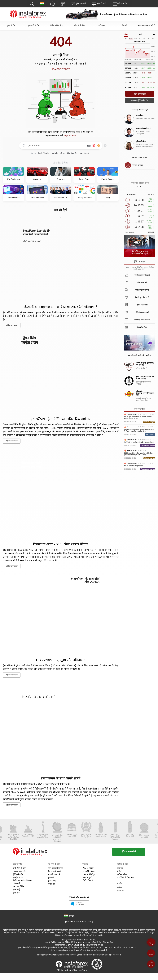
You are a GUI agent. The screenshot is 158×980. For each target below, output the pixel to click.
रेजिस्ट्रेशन (121, 871)
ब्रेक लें (124, 26)
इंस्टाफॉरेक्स (69, 922)
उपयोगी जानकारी (54, 875)
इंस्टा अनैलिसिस (19, 887)
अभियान (102, 26)
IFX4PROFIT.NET (61, 69)
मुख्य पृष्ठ (120, 868)
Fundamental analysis (148, 445)
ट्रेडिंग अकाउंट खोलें (129, 852)
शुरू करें (51, 878)
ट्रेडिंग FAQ (52, 881)
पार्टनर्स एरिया (122, 875)
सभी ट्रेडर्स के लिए (19, 868)
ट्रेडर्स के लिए (11, 26)
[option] (140, 165)
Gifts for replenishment (23, 880)
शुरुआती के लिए (34, 26)
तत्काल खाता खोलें (20, 871)
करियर (120, 888)
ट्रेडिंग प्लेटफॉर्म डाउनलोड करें (79, 897)
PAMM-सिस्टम (88, 868)
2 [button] (141, 187)
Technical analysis (149, 422)
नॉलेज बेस (51, 884)
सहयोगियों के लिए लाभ (125, 878)
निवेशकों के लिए (56, 26)
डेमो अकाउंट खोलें (54, 871)
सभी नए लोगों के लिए (56, 868)
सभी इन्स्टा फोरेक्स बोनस (140, 183)
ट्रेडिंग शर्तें (16, 883)
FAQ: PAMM (88, 880)
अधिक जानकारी (12, 325)
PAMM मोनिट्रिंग (89, 875)
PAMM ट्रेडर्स (87, 878)
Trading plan (150, 435)
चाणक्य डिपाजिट (138, 165)
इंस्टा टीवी (17, 893)
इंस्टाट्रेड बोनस (18, 878)
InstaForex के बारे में (147, 26)
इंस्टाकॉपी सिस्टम (88, 871)
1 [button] (138, 187)
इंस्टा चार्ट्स (17, 890)
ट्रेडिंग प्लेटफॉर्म (18, 875)
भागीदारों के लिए (79, 26)
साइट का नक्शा (70, 136)
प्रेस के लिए (121, 891)
